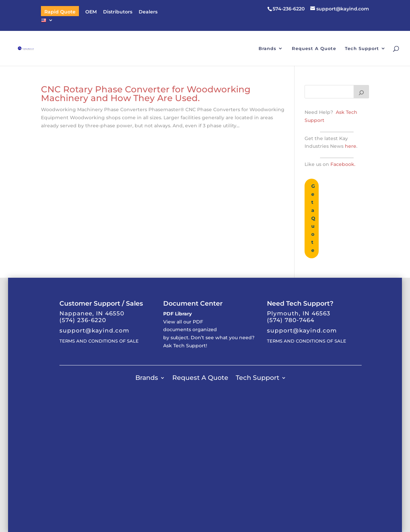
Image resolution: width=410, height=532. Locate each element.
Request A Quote (314, 49)
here (350, 146)
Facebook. (343, 164)
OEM (91, 12)
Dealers (148, 12)
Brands (267, 49)
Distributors (118, 12)
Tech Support (362, 49)
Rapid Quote (60, 12)
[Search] (361, 92)
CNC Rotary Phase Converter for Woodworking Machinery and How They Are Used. (146, 94)
